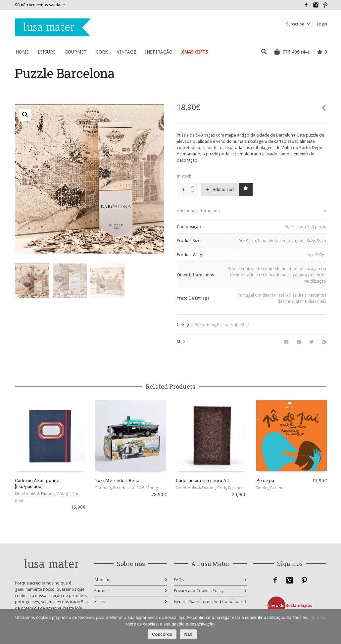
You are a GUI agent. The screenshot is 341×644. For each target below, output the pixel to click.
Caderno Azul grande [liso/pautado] (37, 483)
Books (262, 488)
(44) (292, 52)
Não (188, 634)
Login (322, 24)
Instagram (316, 5)
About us (103, 580)
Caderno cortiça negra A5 (202, 480)
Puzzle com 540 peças (305, 227)
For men (207, 324)
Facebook (306, 5)
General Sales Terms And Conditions (208, 602)
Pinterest (325, 5)
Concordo (162, 634)
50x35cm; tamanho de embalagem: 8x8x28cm (282, 241)
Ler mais (317, 617)
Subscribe (295, 24)
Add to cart (223, 190)
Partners (102, 591)
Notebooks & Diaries (35, 494)
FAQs (179, 580)
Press (99, 602)
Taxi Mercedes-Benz (117, 480)
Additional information (198, 211)
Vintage (63, 494)
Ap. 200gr (317, 255)
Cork (222, 488)
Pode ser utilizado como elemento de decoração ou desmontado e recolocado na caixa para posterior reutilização (277, 275)
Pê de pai (266, 480)
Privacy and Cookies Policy (199, 591)
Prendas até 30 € (233, 324)
